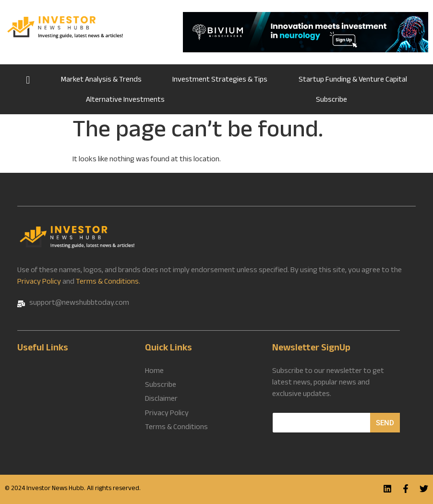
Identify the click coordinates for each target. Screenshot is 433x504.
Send (385, 423)
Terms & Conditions (176, 428)
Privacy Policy (39, 282)
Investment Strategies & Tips (220, 80)
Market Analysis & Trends (101, 80)
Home (28, 79)
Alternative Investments (125, 101)
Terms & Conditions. (108, 282)
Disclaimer (161, 400)
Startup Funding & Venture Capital (353, 80)
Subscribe (331, 101)
